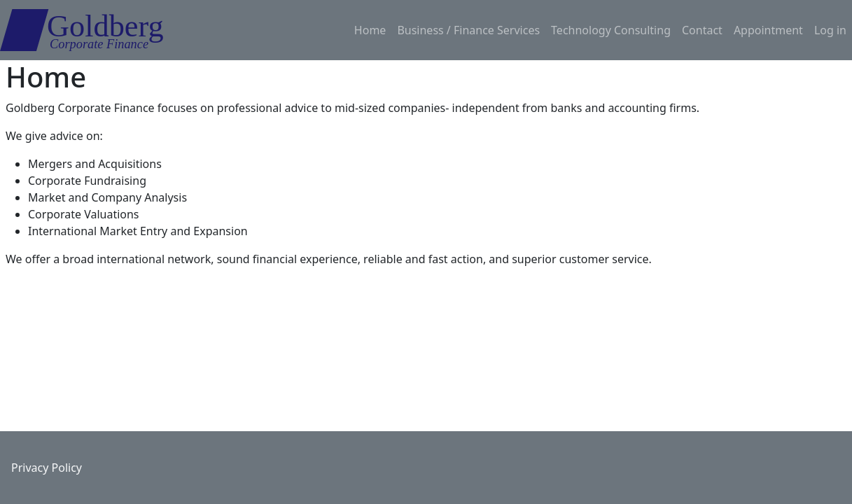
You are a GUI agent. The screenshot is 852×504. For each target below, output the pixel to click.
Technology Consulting (611, 30)
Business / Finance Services (468, 30)
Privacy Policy (47, 468)
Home (370, 30)
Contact (702, 30)
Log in (830, 30)
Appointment (768, 30)
